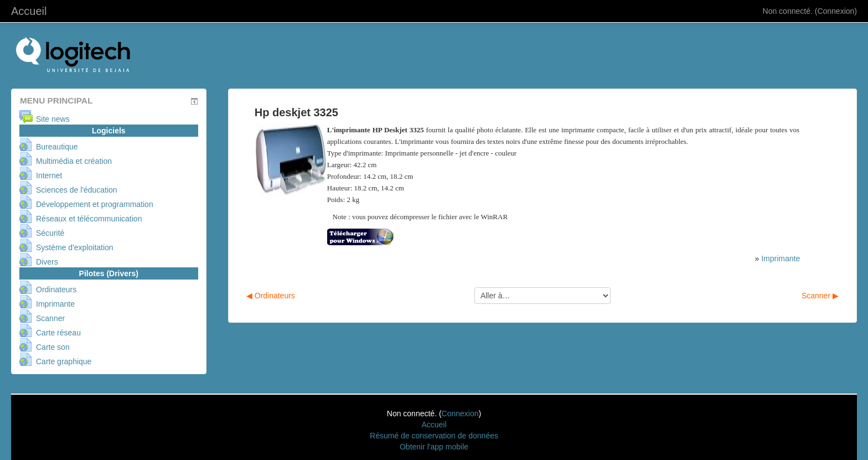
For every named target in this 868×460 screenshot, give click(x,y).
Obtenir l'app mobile (434, 447)
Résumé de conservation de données (434, 436)
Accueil (29, 11)
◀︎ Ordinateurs (271, 296)
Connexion (836, 11)
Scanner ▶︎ (820, 296)
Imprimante (781, 259)
